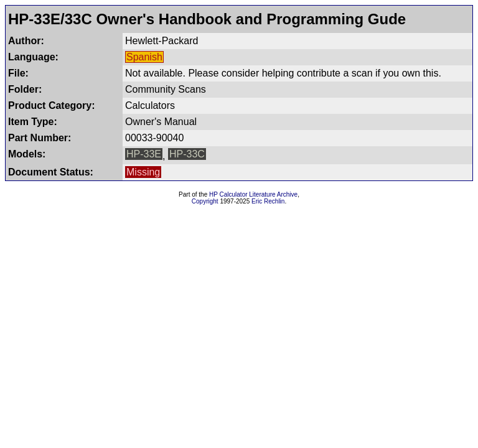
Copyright (205, 201)
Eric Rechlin (268, 201)
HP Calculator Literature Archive (253, 194)
